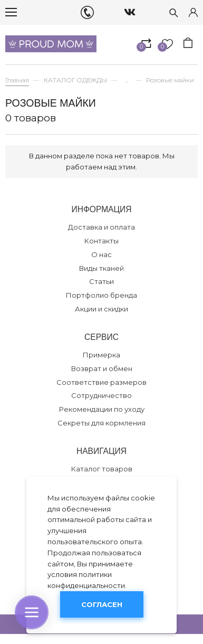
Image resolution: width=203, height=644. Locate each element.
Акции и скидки (101, 309)
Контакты (101, 241)
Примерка (101, 355)
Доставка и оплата (101, 227)
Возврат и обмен (102, 368)
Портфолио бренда (101, 295)
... (127, 80)
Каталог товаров (102, 469)
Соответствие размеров (101, 382)
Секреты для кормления (101, 423)
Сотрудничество (101, 395)
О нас (101, 254)
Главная (17, 80)
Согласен (102, 604)
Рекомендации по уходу (102, 409)
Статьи (101, 281)
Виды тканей (101, 268)
